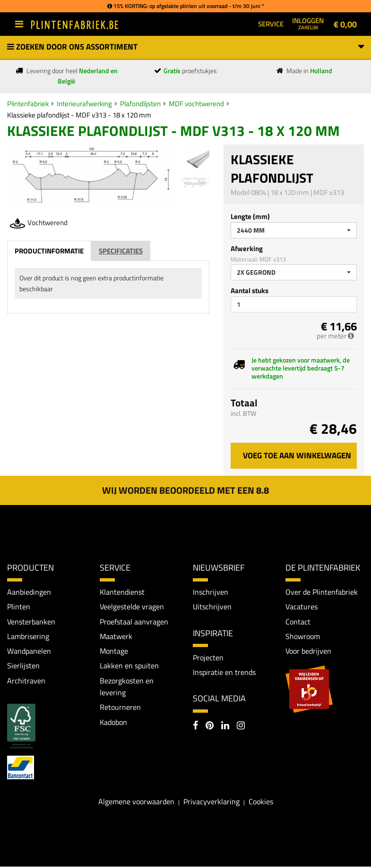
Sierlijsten (23, 666)
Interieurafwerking (84, 104)
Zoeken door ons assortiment (185, 47)
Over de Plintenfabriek (322, 592)
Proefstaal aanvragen (134, 622)
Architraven (26, 681)
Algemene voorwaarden (136, 802)
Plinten (19, 607)
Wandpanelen (29, 651)
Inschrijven (211, 592)
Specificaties (121, 251)
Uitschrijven (212, 607)
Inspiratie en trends (224, 673)
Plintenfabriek (28, 104)
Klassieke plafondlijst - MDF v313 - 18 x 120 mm (79, 115)
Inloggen (308, 23)
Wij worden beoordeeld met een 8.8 (185, 490)
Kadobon (113, 723)
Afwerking (247, 249)
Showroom (303, 637)
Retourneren (120, 708)
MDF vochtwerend (196, 104)
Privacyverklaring (211, 802)
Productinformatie (49, 251)
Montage (114, 651)
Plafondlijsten (140, 104)
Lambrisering (28, 637)
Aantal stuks (250, 291)
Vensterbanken (31, 622)
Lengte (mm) (250, 216)
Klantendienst (122, 592)
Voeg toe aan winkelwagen (297, 455)
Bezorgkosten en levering (127, 687)
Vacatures (302, 607)
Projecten (208, 657)
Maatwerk (116, 637)
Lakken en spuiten (129, 666)
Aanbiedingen (29, 592)
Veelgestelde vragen (132, 607)
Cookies (261, 802)
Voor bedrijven (308, 651)
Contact (298, 622)
